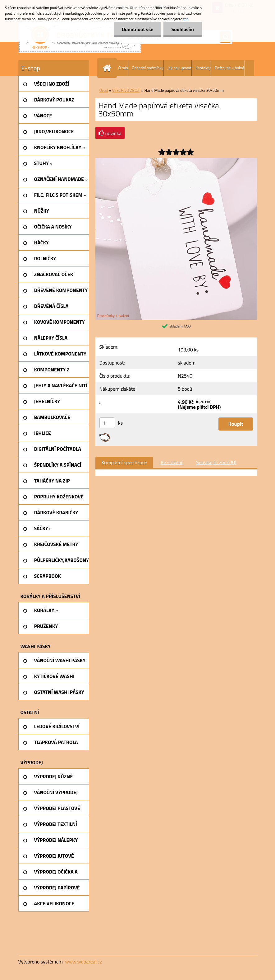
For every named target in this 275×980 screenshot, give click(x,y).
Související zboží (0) (216, 462)
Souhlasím (183, 29)
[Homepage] (108, 68)
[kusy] (107, 423)
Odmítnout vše (138, 29)
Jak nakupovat (179, 68)
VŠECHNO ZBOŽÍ (126, 90)
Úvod (104, 90)
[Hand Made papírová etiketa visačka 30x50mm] (176, 160)
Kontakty (203, 68)
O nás (123, 68)
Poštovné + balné (229, 68)
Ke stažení (171, 462)
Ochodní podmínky (147, 68)
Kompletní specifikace (124, 462)
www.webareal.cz (83, 962)
